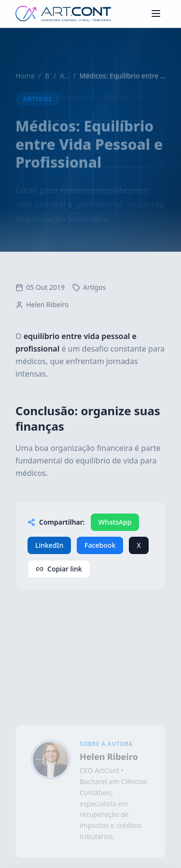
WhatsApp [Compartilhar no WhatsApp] (115, 522)
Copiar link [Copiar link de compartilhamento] (59, 569)
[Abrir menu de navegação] (156, 14)
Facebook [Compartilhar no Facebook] (100, 545)
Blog (47, 81)
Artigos (64, 81)
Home (25, 81)
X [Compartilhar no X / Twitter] (139, 545)
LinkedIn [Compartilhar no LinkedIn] (49, 545)
